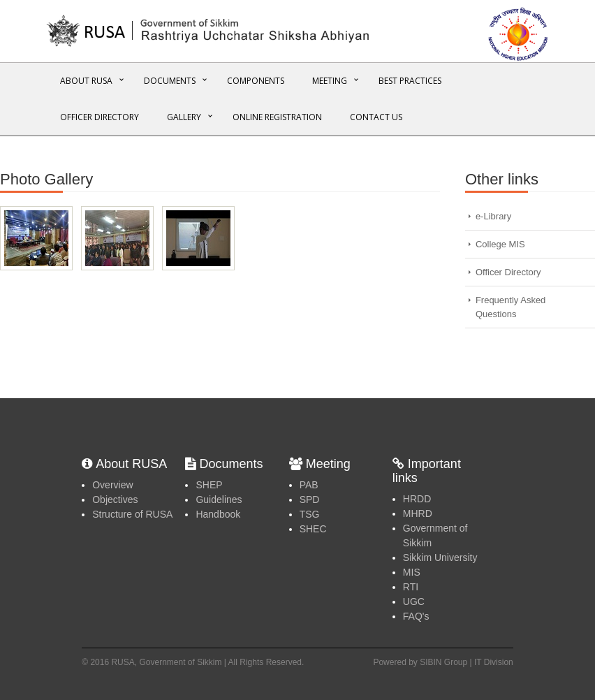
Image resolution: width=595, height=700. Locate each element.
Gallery (184, 117)
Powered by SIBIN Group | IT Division (443, 662)
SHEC (313, 529)
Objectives (115, 500)
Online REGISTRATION (277, 117)
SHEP (209, 485)
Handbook (218, 514)
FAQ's (416, 616)
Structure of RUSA (132, 514)
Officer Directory (100, 117)
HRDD (417, 499)
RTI (411, 587)
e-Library (493, 216)
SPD (310, 500)
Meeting (330, 81)
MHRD (418, 513)
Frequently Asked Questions (510, 307)
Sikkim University (440, 557)
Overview (112, 485)
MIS (412, 572)
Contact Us (376, 117)
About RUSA (86, 81)
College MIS (500, 244)
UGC (414, 601)
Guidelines (219, 500)
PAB (309, 485)
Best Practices (410, 81)
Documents (170, 81)
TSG (310, 514)
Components (256, 81)
